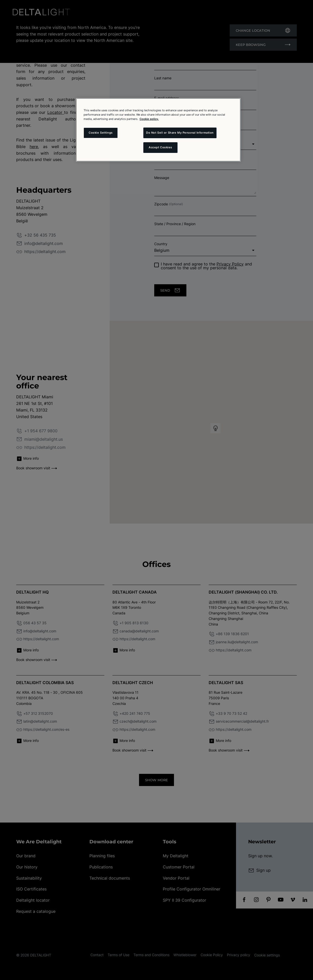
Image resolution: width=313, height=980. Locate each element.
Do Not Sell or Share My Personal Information (180, 133)
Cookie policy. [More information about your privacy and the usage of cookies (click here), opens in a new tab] (149, 119)
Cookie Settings (101, 133)
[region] (158, 130)
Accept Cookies (160, 147)
